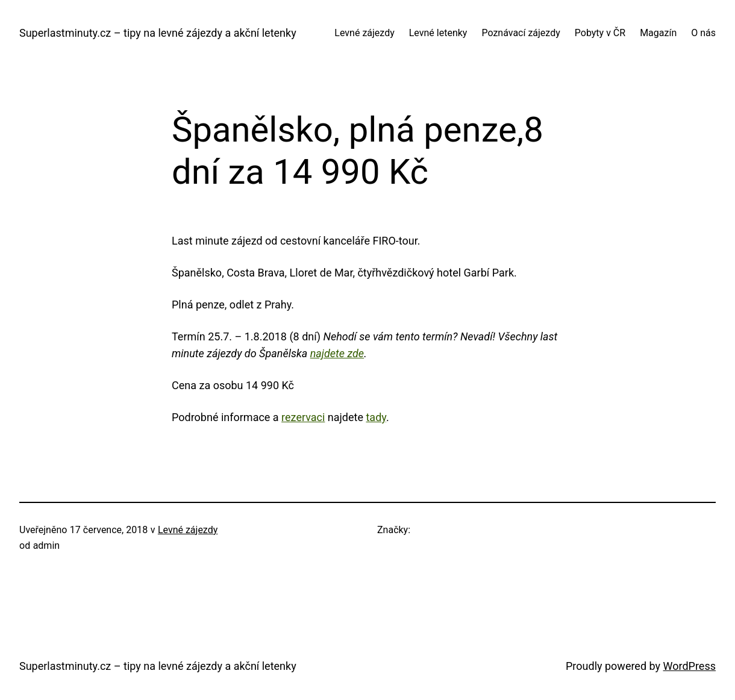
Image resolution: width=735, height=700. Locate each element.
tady (376, 417)
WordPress (690, 666)
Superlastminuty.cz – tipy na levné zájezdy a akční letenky (158, 33)
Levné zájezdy (188, 530)
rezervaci (303, 417)
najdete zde (337, 353)
